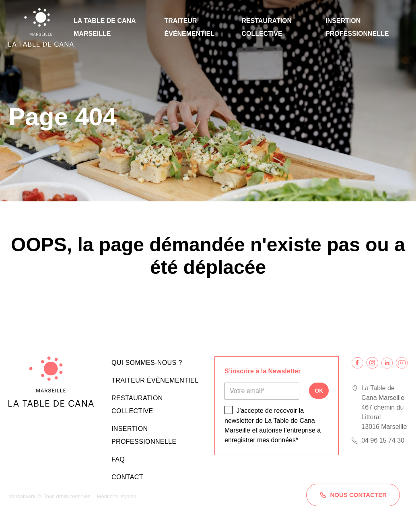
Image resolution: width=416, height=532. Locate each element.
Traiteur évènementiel (189, 27)
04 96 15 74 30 (383, 440)
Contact (127, 477)
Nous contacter (353, 495)
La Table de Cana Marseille (105, 27)
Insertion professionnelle (357, 27)
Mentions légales (117, 496)
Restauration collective (267, 27)
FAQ (118, 459)
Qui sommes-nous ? (147, 363)
